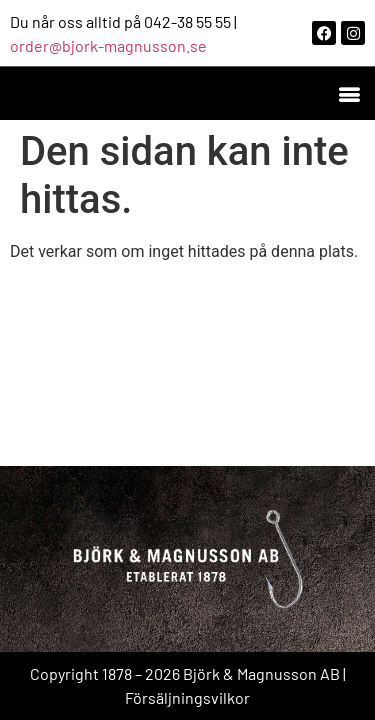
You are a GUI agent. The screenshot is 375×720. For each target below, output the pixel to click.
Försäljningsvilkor (187, 697)
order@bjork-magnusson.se (108, 45)
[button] (348, 93)
